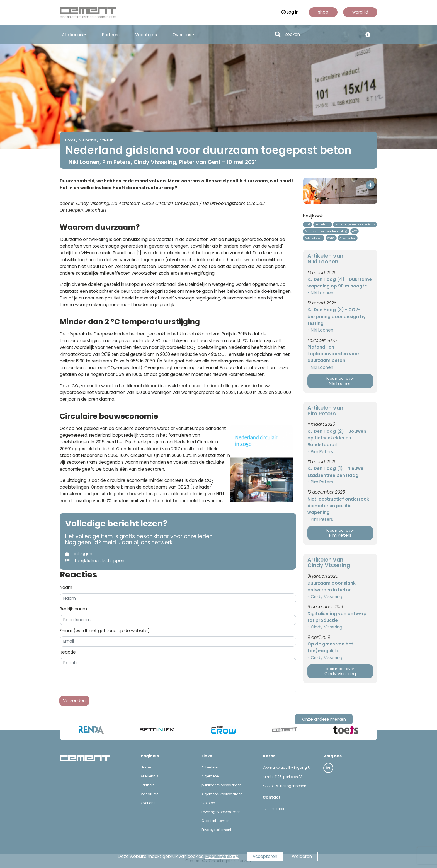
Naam (66, 587)
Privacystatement (216, 830)
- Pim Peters (320, 452)
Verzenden (74, 701)
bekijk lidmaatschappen (95, 561)
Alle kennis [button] (72, 35)
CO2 (307, 224)
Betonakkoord (314, 238)
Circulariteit (348, 238)
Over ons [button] (182, 35)
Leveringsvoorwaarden (221, 812)
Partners (111, 35)
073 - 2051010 (274, 809)
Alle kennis (87, 140)
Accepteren (265, 856)
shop (323, 12)
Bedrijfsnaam (73, 609)
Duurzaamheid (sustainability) (326, 231)
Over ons (148, 803)
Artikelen (106, 140)
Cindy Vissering (340, 672)
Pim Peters (340, 533)
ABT (354, 231)
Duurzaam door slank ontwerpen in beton (332, 587)
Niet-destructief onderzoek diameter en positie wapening (338, 506)
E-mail (105, 631)
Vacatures (146, 35)
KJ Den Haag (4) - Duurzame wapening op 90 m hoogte (340, 283)
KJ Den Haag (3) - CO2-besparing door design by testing (337, 316)
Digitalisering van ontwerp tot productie (337, 617)
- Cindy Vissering (325, 597)
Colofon (208, 803)
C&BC (331, 238)
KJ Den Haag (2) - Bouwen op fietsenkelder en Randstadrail (337, 438)
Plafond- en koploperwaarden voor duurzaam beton (333, 354)
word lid (360, 12)
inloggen (79, 554)
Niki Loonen (340, 381)
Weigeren (302, 856)
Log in (290, 12)
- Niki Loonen (320, 293)
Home (70, 140)
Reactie (68, 652)
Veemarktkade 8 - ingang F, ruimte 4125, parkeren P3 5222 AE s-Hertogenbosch (286, 777)
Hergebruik (322, 224)
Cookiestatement (216, 821)
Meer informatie (222, 856)
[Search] (322, 35)
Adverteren (211, 767)
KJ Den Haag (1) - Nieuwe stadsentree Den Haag (335, 472)
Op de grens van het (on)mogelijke (330, 647)
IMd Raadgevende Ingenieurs (355, 224)
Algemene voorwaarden (222, 794)
